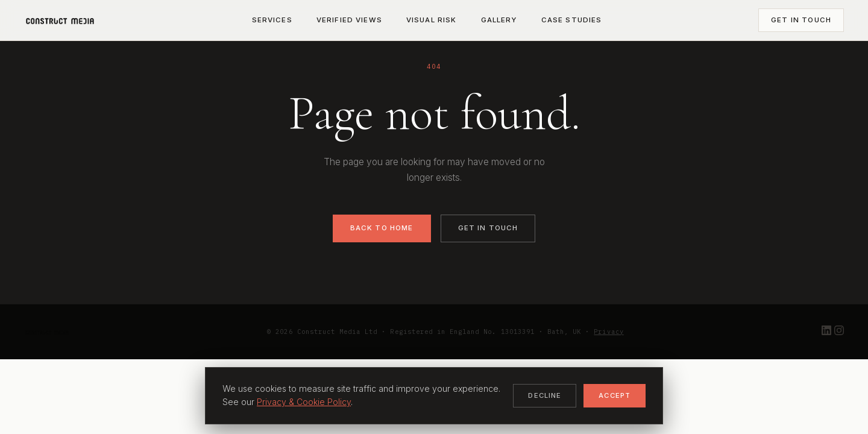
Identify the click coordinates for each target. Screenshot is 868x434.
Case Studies (572, 20)
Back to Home (382, 228)
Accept (615, 395)
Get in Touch (801, 20)
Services (272, 20)
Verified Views (349, 20)
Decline (545, 395)
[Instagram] (839, 332)
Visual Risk (432, 20)
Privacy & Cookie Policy (304, 402)
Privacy (609, 332)
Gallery (499, 20)
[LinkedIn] (828, 332)
